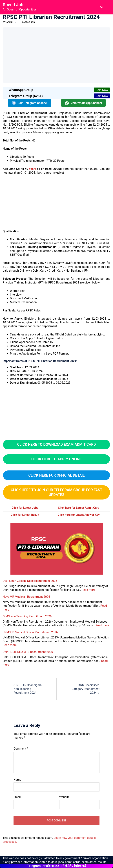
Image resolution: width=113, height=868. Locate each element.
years (33, 169)
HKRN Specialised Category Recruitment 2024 (86, 689)
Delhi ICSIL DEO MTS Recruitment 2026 (28, 652)
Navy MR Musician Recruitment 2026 (26, 597)
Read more (89, 590)
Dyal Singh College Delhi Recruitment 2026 (30, 581)
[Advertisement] (59, 54)
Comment (21, 749)
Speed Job (13, 5)
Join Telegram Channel (30, 103)
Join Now (102, 90)
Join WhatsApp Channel (83, 103)
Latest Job (30, 22)
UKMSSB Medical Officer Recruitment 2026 (30, 632)
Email (17, 797)
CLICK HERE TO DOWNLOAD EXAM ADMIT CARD (56, 444)
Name (17, 780)
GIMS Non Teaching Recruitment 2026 (27, 616)
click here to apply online (57, 459)
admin (10, 22)
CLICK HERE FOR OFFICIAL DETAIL (56, 475)
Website (64, 797)
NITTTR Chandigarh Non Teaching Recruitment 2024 (28, 689)
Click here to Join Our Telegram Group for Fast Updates (56, 492)
